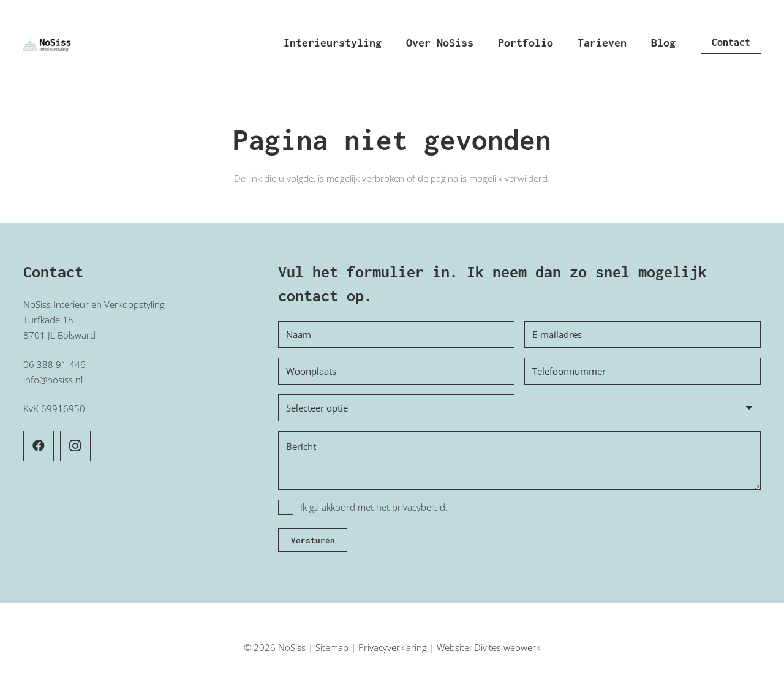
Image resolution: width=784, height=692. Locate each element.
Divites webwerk (507, 647)
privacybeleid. (420, 507)
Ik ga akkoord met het (374, 507)
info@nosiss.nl (53, 380)
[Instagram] (75, 446)
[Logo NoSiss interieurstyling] (47, 43)
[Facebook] (39, 446)
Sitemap (332, 647)
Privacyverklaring (393, 647)
